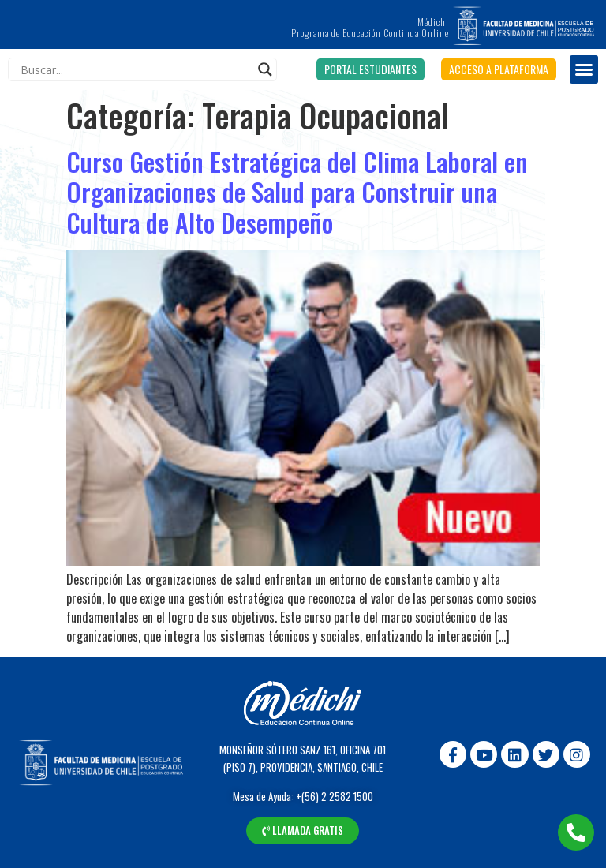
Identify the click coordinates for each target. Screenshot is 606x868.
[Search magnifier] (265, 69)
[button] (370, 69)
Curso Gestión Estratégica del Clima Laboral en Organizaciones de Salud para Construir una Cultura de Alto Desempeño (297, 192)
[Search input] (135, 69)
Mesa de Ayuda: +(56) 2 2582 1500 (303, 796)
